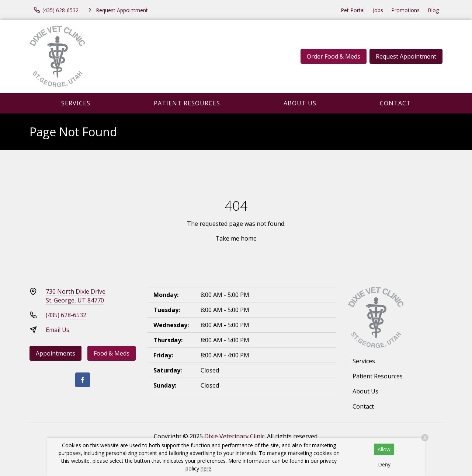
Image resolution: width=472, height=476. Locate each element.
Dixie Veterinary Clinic (234, 436)
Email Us (58, 330)
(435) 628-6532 (66, 315)
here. (206, 468)
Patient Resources (187, 103)
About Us (300, 103)
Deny (384, 464)
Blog (433, 10)
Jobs (378, 10)
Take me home (236, 238)
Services (76, 103)
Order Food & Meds (334, 56)
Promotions (405, 10)
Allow (384, 449)
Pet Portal (353, 10)
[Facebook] (83, 380)
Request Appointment (406, 56)
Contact (395, 103)
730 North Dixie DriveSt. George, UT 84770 (76, 296)
